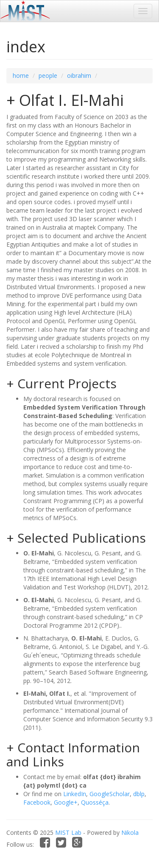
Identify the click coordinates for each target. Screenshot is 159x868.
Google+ (66, 802)
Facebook (37, 802)
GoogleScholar (110, 794)
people (48, 75)
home (21, 75)
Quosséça (95, 802)
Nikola (130, 832)
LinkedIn (75, 794)
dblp (139, 794)
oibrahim (79, 75)
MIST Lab (68, 832)
